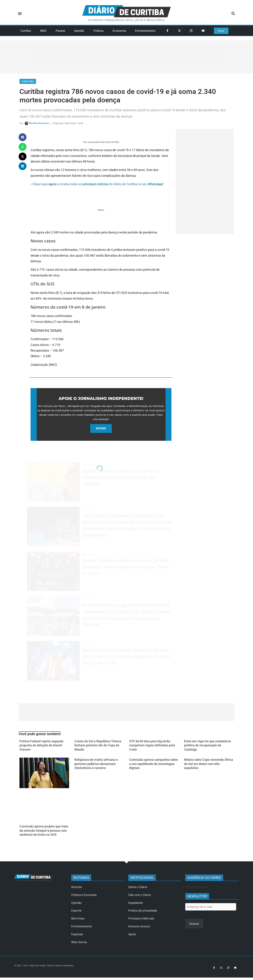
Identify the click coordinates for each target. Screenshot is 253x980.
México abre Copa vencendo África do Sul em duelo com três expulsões (209, 765)
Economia (119, 31)
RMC (43, 31)
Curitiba (26, 31)
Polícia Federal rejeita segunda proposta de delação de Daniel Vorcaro (41, 747)
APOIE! (101, 430)
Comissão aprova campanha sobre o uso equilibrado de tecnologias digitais (154, 765)
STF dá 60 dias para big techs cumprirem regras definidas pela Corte (152, 747)
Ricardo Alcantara (39, 124)
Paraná (60, 31)
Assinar (194, 925)
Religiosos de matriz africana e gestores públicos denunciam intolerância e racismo (96, 765)
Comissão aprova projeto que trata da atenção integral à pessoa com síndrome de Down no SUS (44, 832)
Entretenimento (145, 31)
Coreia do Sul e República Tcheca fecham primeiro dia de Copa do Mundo (98, 747)
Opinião (79, 31)
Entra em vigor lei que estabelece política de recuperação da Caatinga (207, 747)
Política (99, 31)
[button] (20, 14)
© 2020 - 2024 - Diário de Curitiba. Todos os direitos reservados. (48, 967)
